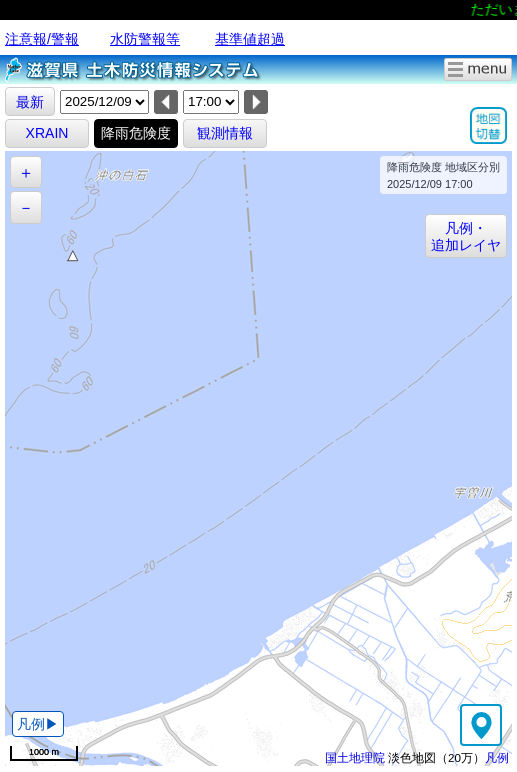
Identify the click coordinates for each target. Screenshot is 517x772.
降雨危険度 (136, 133)
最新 (30, 102)
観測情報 (225, 133)
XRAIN (47, 133)
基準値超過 (250, 39)
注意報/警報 (42, 39)
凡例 (497, 757)
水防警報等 (145, 39)
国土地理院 (355, 757)
